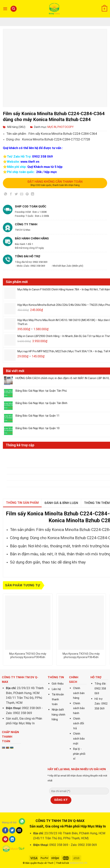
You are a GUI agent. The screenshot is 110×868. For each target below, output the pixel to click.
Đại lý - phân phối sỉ (79, 754)
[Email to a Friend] (22, 195)
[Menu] (5, 9)
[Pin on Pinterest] (27, 195)
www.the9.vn (30, 162)
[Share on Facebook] (11, 195)
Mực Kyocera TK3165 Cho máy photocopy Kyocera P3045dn (28, 655)
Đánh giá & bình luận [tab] (61, 503)
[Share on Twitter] (16, 195)
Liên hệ (56, 689)
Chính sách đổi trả (79, 723)
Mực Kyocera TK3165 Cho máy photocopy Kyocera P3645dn (81, 655)
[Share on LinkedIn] (32, 195)
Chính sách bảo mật (79, 738)
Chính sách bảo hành (79, 708)
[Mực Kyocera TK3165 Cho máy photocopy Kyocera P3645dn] (81, 623)
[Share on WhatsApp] (6, 195)
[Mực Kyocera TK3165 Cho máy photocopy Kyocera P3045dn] (28, 623)
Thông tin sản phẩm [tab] (22, 503)
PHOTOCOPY (66, 127)
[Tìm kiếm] (14, 9)
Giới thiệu (58, 684)
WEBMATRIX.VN (78, 863)
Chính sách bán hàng (79, 693)
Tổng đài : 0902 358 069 (101, 689)
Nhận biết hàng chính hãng (58, 715)
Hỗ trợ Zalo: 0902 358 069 (101, 704)
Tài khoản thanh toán (58, 699)
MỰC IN (52, 127)
